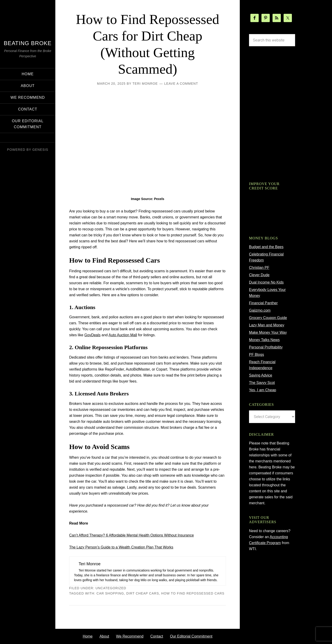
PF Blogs (256, 355)
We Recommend (130, 636)
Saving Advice (261, 375)
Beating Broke (28, 43)
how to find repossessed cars (193, 593)
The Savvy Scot (262, 383)
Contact (157, 636)
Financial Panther (263, 303)
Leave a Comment (181, 84)
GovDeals (92, 335)
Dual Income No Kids (266, 282)
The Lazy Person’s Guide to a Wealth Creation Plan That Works (121, 547)
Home (88, 636)
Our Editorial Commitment (191, 636)
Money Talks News (264, 340)
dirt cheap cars (143, 593)
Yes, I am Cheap (263, 390)
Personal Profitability (266, 347)
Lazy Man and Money (267, 325)
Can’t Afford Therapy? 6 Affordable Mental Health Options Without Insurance (132, 535)
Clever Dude (259, 275)
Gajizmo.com (260, 310)
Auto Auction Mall (123, 335)
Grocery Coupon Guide (268, 318)
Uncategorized (111, 588)
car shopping (110, 593)
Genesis (40, 150)
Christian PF (259, 268)
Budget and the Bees (266, 247)
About (104, 636)
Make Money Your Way (268, 332)
